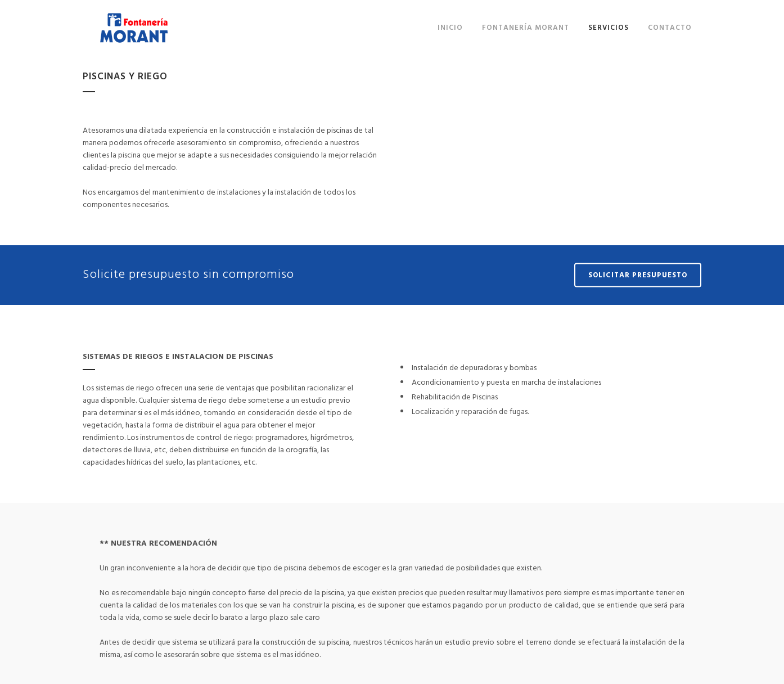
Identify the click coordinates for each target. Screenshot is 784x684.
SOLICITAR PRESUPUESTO (638, 275)
